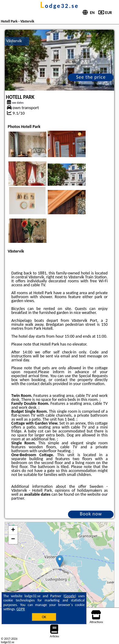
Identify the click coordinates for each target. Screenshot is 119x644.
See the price (91, 77)
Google (70, 596)
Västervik (14, 41)
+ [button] (13, 530)
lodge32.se (59, 6)
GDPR (21, 609)
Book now (91, 514)
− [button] (13, 539)
